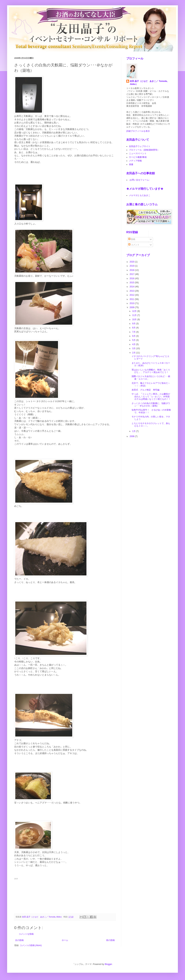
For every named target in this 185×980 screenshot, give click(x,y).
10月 (135, 320)
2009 (132, 307)
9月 (134, 324)
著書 (131, 164)
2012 (132, 295)
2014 (132, 287)
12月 (135, 311)
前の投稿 (110, 940)
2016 (132, 278)
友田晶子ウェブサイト (140, 146)
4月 (134, 344)
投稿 (132, 239)
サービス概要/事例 (138, 157)
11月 (135, 315)
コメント (134, 245)
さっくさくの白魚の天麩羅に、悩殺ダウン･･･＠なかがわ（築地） (151, 405)
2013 (132, 291)
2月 (134, 353)
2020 (132, 262)
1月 (134, 431)
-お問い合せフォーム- (139, 180)
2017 (132, 274)
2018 (132, 270)
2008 (132, 436)
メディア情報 (135, 161)
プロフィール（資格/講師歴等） (144, 150)
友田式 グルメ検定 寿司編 (146, 390)
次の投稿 (19, 940)
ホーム (65, 940)
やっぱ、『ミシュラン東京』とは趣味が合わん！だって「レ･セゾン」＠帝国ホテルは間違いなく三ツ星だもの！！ (151, 396)
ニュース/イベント (138, 153)
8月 (134, 328)
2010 (132, 303)
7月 (134, 332)
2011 (132, 299)
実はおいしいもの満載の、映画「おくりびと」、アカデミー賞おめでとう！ (151, 371)
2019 (132, 266)
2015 (132, 283)
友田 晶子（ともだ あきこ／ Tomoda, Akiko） (149, 83)
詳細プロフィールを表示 (138, 131)
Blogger (108, 964)
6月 (134, 336)
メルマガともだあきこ (140, 195)
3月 (134, 348)
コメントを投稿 (26, 934)
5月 (134, 340)
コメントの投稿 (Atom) (31, 945)
